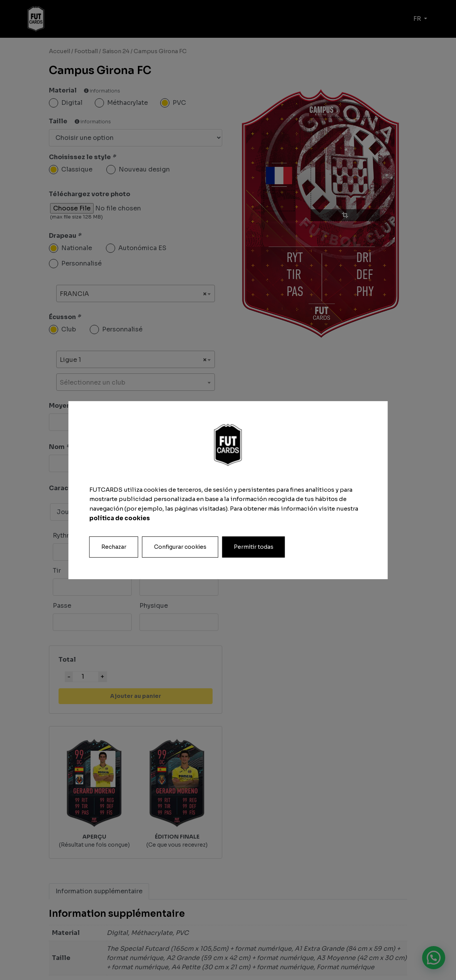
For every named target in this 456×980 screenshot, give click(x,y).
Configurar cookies (180, 547)
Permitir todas (254, 547)
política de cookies (120, 519)
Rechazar (114, 547)
